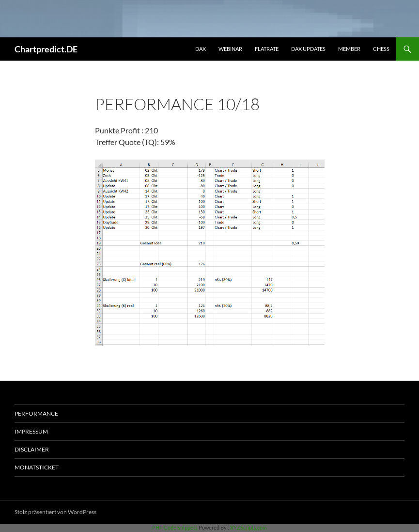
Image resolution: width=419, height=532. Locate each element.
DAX (201, 49)
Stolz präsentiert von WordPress (55, 512)
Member (349, 49)
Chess (381, 49)
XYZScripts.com (248, 527)
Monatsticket (37, 467)
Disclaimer (32, 449)
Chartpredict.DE (46, 49)
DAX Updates (308, 49)
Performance (36, 413)
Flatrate (267, 49)
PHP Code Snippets (175, 527)
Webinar (230, 49)
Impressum (31, 431)
